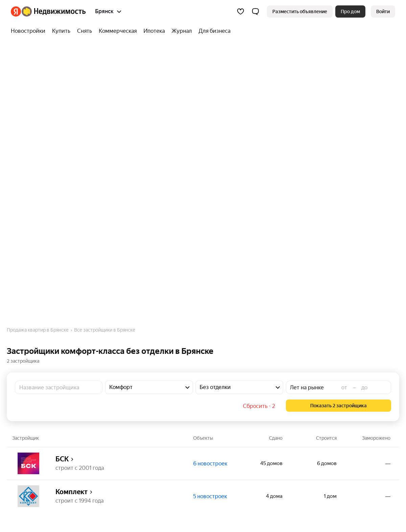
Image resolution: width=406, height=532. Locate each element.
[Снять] (85, 31)
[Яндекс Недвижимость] (54, 11)
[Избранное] (241, 11)
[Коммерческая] (118, 31)
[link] (383, 11)
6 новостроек (210, 464)
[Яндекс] (16, 11)
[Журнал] (182, 31)
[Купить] (61, 31)
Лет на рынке (307, 388)
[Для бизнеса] (213, 31)
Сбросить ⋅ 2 (259, 406)
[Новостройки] (30, 31)
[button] (255, 11)
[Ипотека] (154, 31)
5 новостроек (210, 496)
